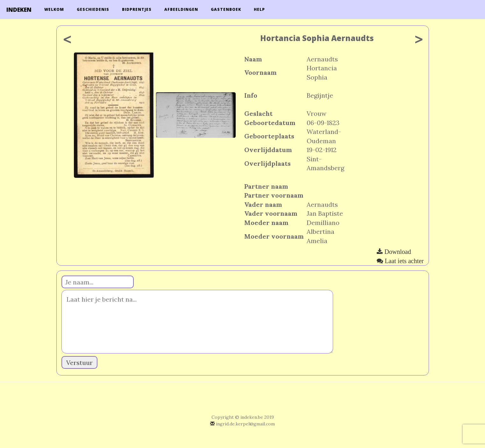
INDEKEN (19, 10)
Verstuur (79, 363)
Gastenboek (226, 9)
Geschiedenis (93, 9)
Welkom (54, 9)
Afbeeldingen (181, 9)
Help (259, 9)
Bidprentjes (137, 9)
